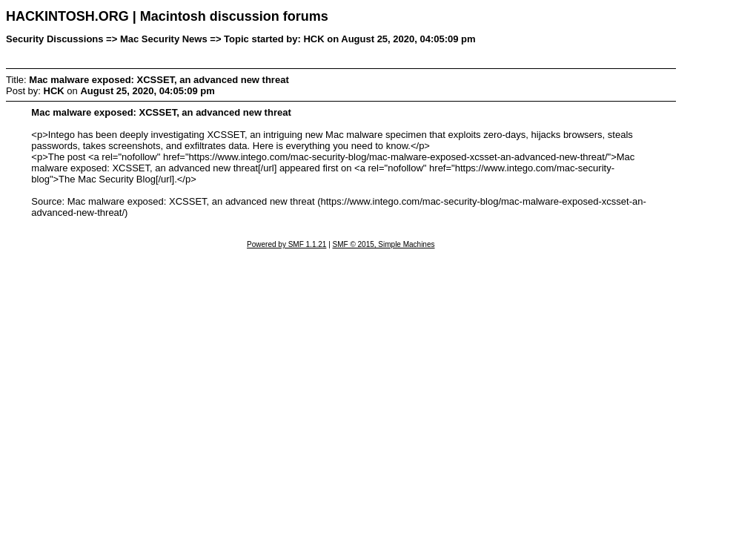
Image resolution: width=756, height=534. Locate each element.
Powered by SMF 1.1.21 (286, 244)
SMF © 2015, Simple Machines (384, 244)
